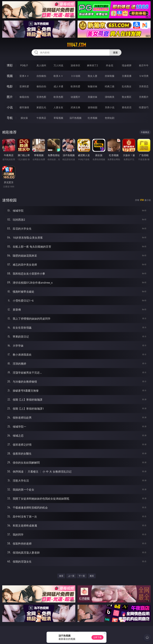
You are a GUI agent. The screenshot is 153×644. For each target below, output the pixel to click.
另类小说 (110, 107)
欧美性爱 (75, 86)
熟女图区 (127, 97)
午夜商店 (41, 118)
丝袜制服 (110, 76)
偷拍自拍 (41, 86)
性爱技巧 (144, 107)
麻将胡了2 (92, 65)
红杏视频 (93, 118)
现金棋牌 (127, 65)
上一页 (71, 576)
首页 (61, 576)
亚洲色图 (41, 97)
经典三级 (110, 86)
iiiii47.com (76, 45)
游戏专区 (75, 65)
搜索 (115, 52)
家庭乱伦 (41, 107)
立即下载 (97, 637)
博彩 (10, 65)
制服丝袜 (93, 86)
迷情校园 (93, 107)
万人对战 (58, 65)
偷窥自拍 (24, 97)
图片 (10, 97)
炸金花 (110, 65)
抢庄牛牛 (144, 65)
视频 (10, 76)
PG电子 (24, 65)
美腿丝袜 (93, 97)
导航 (10, 118)
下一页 (82, 576)
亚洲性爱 (24, 86)
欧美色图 (58, 97)
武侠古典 (75, 107)
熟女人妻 (93, 76)
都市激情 (24, 107)
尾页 (92, 576)
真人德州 (41, 65)
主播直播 (127, 76)
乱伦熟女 (127, 86)
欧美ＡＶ (58, 76)
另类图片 (144, 97)
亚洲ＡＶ (24, 76)
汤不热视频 (75, 118)
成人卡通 (58, 86)
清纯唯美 (110, 97)
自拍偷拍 (41, 76)
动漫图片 (75, 97)
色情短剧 (110, 118)
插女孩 (24, 118)
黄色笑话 (127, 107)
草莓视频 (58, 118)
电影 (10, 86)
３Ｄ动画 (75, 76)
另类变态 (144, 86)
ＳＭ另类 (144, 76)
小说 (10, 107)
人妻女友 (58, 107)
